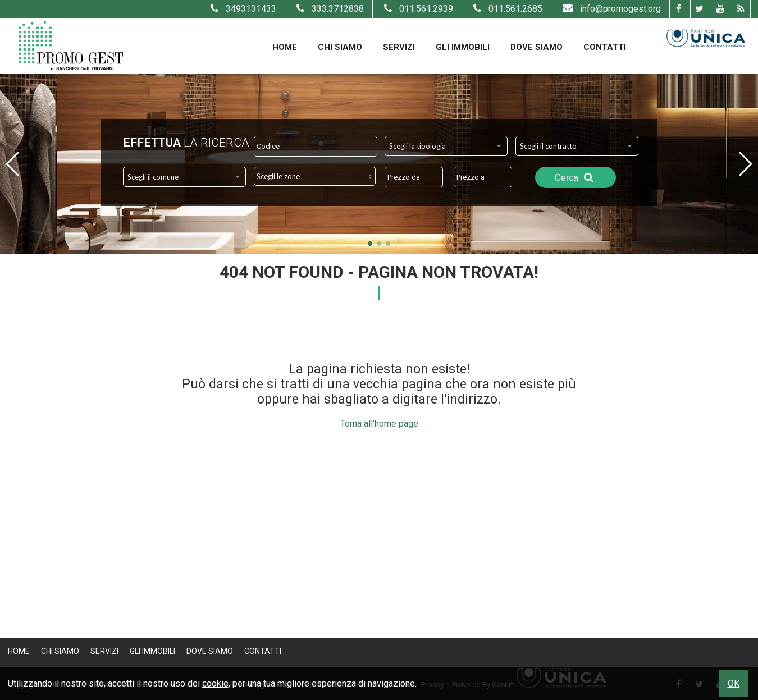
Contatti (605, 47)
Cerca (576, 177)
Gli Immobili (463, 47)
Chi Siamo (340, 47)
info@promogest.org (610, 9)
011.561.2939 (417, 9)
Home (285, 47)
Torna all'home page (379, 424)
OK (734, 683)
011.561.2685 (506, 9)
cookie (215, 683)
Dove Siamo (536, 47)
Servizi (399, 47)
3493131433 (242, 9)
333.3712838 (329, 9)
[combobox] (446, 146)
